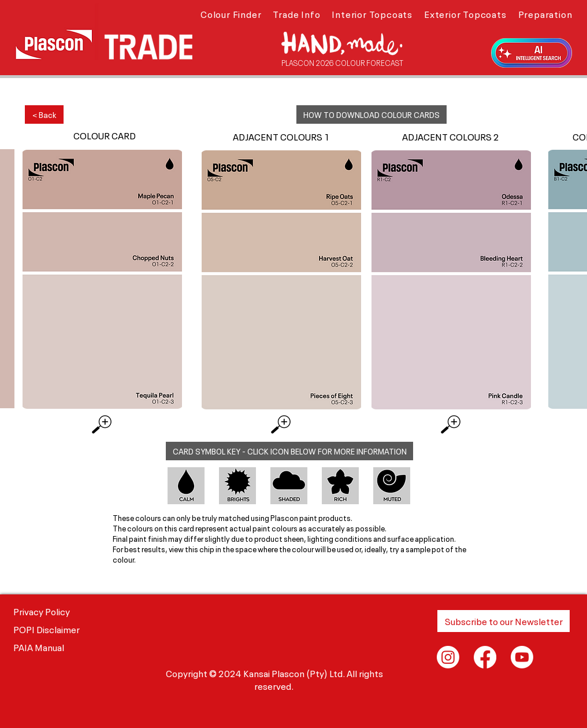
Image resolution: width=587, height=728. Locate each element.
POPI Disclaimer (47, 629)
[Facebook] (485, 657)
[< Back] (44, 114)
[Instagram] (448, 657)
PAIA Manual (39, 646)
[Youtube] (522, 657)
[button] (231, 13)
